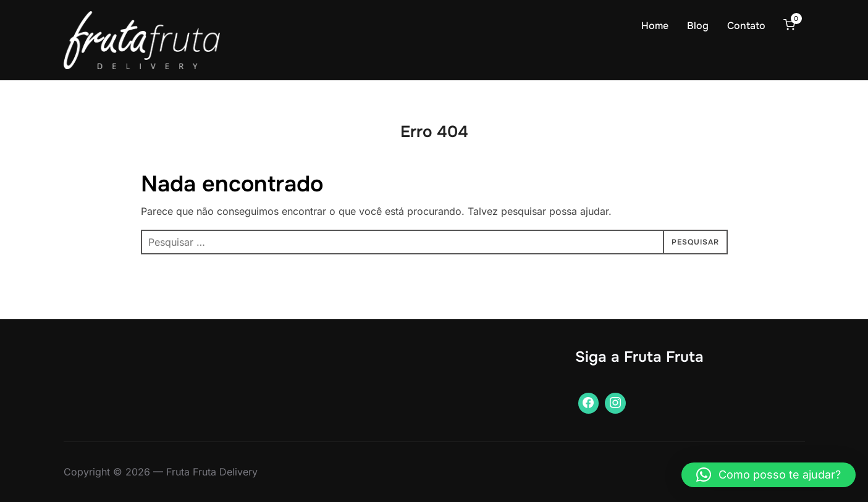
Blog (698, 26)
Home (655, 26)
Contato (746, 26)
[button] (769, 475)
